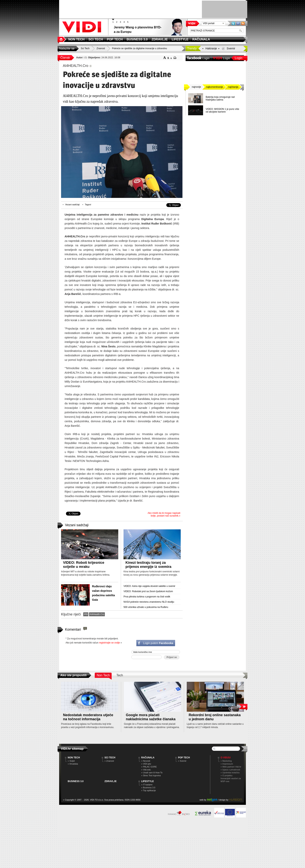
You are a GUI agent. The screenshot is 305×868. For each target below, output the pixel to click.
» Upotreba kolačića (230, 773)
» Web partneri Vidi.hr (231, 767)
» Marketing (226, 761)
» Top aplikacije (149, 790)
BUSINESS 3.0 (76, 781)
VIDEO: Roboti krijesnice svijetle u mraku (84, 565)
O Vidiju (226, 758)
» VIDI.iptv (146, 764)
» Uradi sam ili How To (152, 773)
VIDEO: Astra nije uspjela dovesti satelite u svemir (149, 586)
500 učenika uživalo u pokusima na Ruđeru (146, 607)
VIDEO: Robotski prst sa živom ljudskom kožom (148, 591)
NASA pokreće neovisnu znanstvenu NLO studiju (149, 602)
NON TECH (74, 758)
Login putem (158, 643)
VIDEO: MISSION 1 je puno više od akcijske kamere (222, 110)
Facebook (238, 23)
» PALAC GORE (149, 767)
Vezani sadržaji (72, 205)
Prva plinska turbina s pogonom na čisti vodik (147, 597)
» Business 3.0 (148, 788)
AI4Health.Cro (97, 614)
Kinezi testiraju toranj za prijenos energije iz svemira (148, 565)
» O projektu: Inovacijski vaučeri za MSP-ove (231, 778)
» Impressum (227, 764)
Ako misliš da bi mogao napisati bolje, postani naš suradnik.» (164, 514)
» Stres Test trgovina (151, 775)
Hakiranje (211, 48)
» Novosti (146, 761)
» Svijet (71, 761)
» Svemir (182, 761)
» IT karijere (147, 785)
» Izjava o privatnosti (230, 770)
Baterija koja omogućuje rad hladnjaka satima (220, 98)
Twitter (233, 23)
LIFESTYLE (148, 781)
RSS (243, 23)
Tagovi (88, 205)
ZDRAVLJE (110, 781)
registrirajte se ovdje (109, 643)
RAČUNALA (148, 758)
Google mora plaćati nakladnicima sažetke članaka (151, 717)
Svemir (231, 48)
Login (239, 58)
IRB (86, 614)
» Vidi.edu (146, 770)
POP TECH (184, 758)
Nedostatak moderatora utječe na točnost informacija (88, 717)
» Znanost (109, 761)
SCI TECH (110, 758)
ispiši (175, 58)
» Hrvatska (73, 764)
